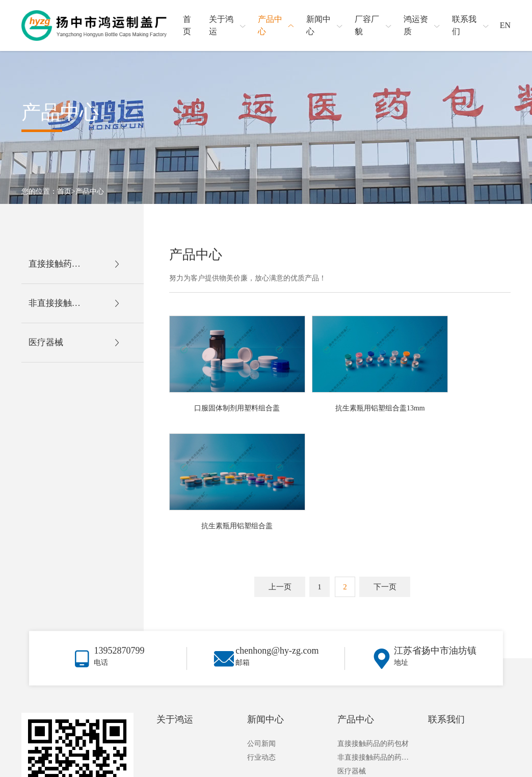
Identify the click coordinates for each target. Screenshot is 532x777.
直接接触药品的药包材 (373, 622)
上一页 (280, 454)
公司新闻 (261, 622)
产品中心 (90, 191)
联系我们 (446, 598)
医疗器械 (352, 650)
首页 (64, 191)
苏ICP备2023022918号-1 (479, 765)
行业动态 (261, 636)
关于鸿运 (175, 598)
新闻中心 (265, 598)
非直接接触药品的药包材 (375, 636)
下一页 (385, 454)
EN (505, 25)
